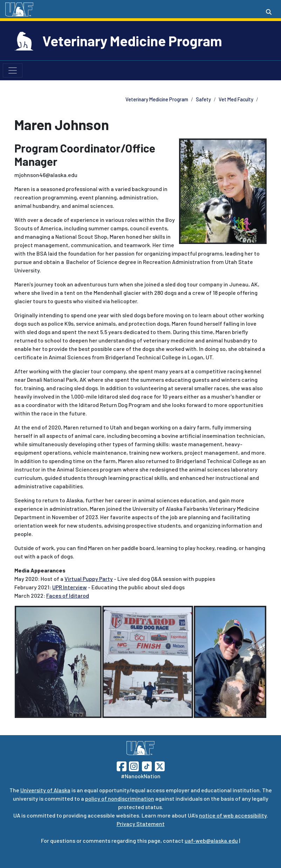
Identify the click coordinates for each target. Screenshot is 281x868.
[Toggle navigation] (13, 70)
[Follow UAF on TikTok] (147, 765)
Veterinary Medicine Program (132, 41)
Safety (203, 99)
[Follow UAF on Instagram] (133, 765)
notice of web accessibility (233, 815)
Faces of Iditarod (68, 595)
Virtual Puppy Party (89, 579)
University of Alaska (45, 790)
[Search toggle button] (269, 12)
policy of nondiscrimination (120, 798)
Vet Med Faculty (236, 99)
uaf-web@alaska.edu (211, 840)
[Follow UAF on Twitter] (160, 765)
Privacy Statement (141, 824)
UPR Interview (70, 587)
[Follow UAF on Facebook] (122, 765)
